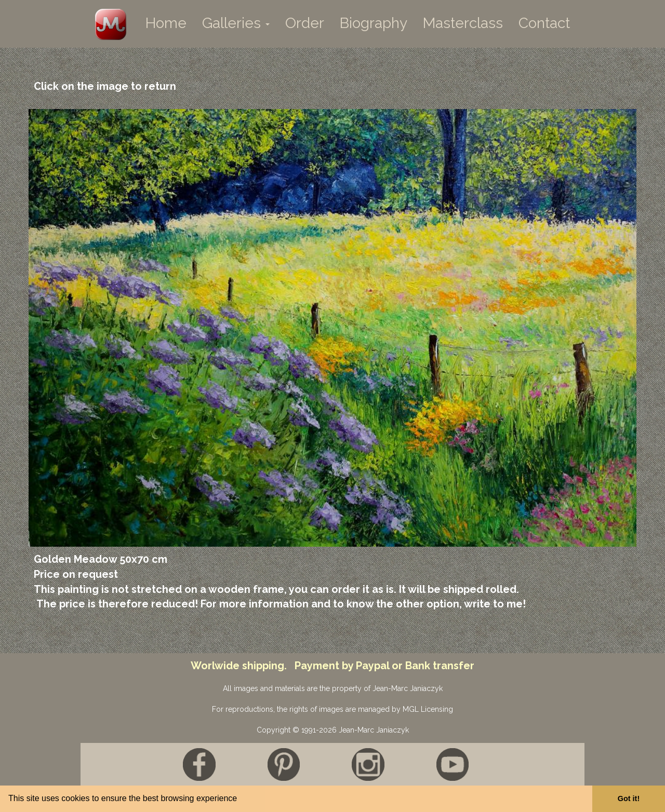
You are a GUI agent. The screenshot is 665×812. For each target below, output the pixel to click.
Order (305, 23)
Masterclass (463, 23)
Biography (374, 23)
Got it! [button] (629, 799)
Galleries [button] (236, 23)
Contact (544, 23)
